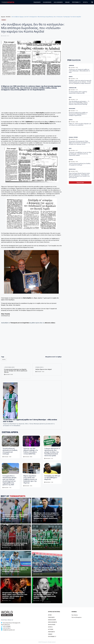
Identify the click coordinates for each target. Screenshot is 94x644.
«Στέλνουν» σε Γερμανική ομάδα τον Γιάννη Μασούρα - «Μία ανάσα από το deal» (30, 420)
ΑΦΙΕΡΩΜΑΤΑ (51, 632)
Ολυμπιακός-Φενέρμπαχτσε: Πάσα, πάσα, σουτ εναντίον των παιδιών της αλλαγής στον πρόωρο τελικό (15, 595)
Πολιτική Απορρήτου (77, 617)
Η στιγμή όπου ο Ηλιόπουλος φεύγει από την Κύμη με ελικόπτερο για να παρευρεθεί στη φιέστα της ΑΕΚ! (10, 480)
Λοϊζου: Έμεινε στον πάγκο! (44, 369)
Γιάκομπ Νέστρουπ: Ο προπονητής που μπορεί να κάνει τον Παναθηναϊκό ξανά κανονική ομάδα (52, 452)
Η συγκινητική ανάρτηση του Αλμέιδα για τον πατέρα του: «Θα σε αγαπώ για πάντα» (16, 371)
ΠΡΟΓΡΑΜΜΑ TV (76, 2)
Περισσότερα (80, 182)
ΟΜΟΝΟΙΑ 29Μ (73, 88)
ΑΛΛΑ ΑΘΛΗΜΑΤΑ (58, 2)
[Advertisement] (80, 133)
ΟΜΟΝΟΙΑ (71, 65)
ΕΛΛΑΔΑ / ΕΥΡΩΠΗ (73, 137)
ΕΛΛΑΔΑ (71, 160)
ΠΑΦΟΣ (71, 77)
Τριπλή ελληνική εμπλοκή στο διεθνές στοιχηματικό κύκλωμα (10, 451)
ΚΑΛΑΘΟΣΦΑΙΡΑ (47, 2)
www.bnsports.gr (5, 316)
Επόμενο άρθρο (40, 367)
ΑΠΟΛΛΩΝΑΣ (72, 108)
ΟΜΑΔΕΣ (67, 2)
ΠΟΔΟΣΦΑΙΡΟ (37, 2)
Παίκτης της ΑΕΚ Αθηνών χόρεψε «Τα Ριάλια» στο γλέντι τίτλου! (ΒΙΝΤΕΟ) (31, 451)
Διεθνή (4, 359)
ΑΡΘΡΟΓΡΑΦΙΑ (52, 625)
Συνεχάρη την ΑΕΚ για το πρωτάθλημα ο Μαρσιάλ (52, 478)
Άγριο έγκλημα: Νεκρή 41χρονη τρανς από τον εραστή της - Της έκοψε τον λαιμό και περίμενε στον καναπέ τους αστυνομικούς (79, 175)
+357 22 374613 (7, 628)
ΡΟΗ (74, 60)
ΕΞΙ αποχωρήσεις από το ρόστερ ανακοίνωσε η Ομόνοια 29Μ (15, 544)
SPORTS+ (85, 2)
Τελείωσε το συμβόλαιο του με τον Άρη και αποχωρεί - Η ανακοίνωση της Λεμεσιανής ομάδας (45, 595)
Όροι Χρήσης (75, 615)
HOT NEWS (51, 629)
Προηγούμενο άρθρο (9, 367)
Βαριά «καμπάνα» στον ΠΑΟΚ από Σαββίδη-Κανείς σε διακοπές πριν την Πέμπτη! (30, 479)
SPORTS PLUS (72, 169)
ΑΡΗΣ (70, 97)
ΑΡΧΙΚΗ (50, 615)
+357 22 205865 (7, 626)
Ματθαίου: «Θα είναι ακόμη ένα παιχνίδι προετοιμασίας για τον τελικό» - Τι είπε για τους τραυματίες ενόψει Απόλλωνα (46, 516)
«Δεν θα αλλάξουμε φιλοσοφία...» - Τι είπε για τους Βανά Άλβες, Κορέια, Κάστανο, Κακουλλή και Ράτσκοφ (47, 542)
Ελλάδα (8, 17)
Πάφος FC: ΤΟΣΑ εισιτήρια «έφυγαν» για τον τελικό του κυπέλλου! (45, 570)
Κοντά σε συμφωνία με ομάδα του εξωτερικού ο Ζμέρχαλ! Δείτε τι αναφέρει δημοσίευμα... (15, 570)
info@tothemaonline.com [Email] (9, 630)
